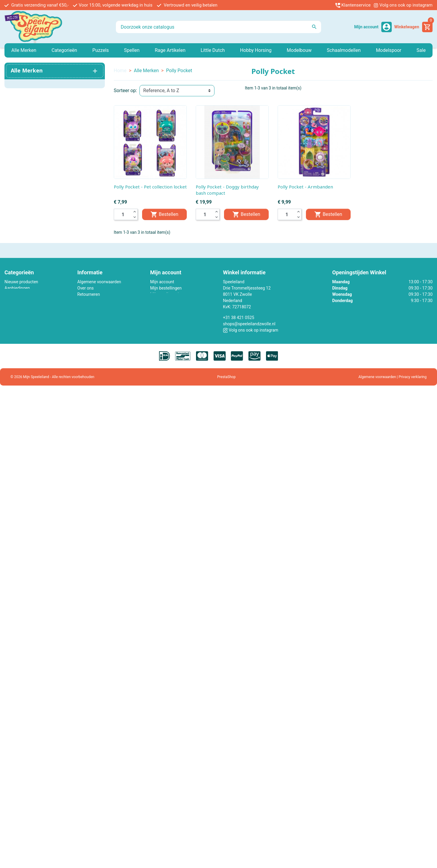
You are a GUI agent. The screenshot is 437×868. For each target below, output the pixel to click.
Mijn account (162, 282)
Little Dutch (15, 307)
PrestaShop (226, 377)
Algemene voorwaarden (99, 282)
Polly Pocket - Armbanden (305, 187)
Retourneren (89, 294)
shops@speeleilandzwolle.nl (249, 324)
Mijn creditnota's (165, 294)
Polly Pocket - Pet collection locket (150, 187)
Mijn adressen (163, 301)
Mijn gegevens (164, 307)
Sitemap (85, 313)
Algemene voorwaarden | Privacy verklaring (392, 377)
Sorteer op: (125, 90)
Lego (9, 301)
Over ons (86, 288)
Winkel (84, 319)
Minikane (13, 294)
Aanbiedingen (17, 288)
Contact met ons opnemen (102, 307)
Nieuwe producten (21, 282)
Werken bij (87, 301)
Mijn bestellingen (166, 288)
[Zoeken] (218, 27)
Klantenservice (353, 5)
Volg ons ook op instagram (403, 5)
